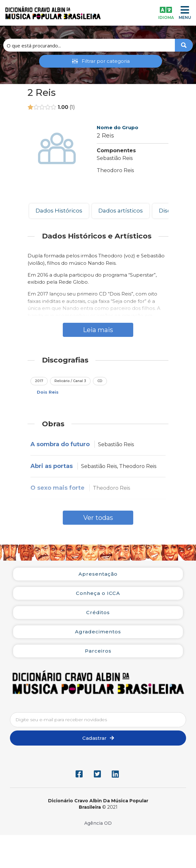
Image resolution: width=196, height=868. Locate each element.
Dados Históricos (59, 211)
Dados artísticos (121, 211)
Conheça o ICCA (98, 593)
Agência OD (98, 823)
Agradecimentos (98, 632)
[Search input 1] (89, 45)
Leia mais (98, 330)
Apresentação (98, 574)
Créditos (98, 612)
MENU (185, 17)
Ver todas (98, 518)
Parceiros (98, 651)
